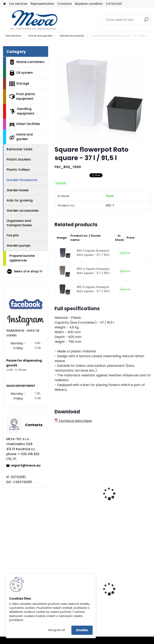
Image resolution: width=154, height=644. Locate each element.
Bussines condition (89, 4)
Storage (19, 84)
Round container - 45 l (125, 495)
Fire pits (13, 235)
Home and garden (40, 36)
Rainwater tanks (20, 149)
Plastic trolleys (18, 170)
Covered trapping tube (125, 594)
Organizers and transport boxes (19, 223)
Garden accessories (23, 211)
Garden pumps (19, 246)
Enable (82, 630)
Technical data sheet (73, 421)
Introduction (13, 36)
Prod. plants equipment (22, 96)
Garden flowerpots (72, 36)
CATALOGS (114, 4)
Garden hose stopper (74, 495)
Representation (42, 4)
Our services (18, 4)
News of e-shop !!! (24, 271)
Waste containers (27, 62)
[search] (146, 21)
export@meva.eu (26, 465)
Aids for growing (20, 200)
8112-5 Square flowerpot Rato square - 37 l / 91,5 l (93, 289)
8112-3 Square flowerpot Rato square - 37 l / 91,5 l (93, 253)
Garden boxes (18, 190)
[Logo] (31, 20)
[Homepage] (4, 4)
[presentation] (56, 489)
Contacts (65, 4)
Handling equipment (22, 111)
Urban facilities (25, 124)
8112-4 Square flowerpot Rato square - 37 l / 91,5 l (93, 271)
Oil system (21, 73)
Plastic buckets (19, 159)
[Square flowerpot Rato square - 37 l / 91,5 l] (103, 94)
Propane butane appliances (22, 258)
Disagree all (56, 630)
